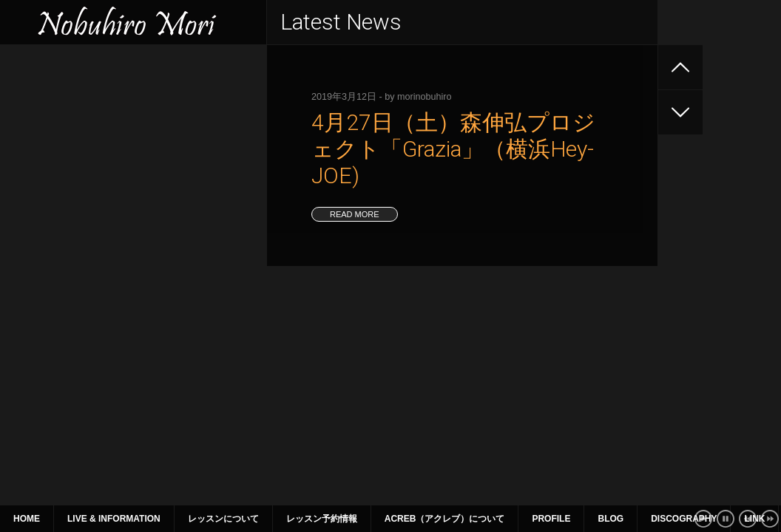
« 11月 (30, 383)
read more (355, 214)
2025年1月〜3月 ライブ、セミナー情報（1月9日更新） (131, 217)
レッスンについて (223, 519)
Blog (611, 519)
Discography (684, 519)
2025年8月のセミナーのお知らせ (90, 124)
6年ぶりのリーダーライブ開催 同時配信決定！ (125, 151)
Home (27, 519)
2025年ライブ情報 (56, 98)
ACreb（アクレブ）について (445, 519)
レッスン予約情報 (322, 519)
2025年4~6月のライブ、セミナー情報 (101, 177)
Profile (551, 519)
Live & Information (114, 519)
